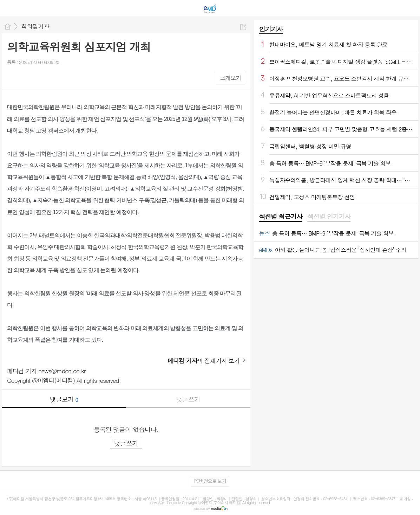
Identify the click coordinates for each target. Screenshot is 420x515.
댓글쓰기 (188, 399)
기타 (55, 78)
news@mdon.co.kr (62, 371)
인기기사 (271, 29)
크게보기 (230, 78)
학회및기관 (35, 26)
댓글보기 (64, 399)
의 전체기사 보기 (204, 361)
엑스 (27, 78)
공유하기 (243, 27)
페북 (13, 78)
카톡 (41, 78)
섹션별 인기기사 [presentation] (329, 217)
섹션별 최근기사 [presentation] (281, 217)
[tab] (281, 217)
